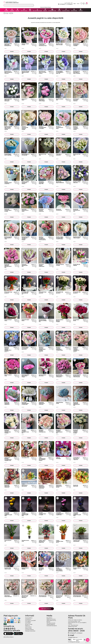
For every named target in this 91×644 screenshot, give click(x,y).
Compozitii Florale (52, 11)
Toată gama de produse (30, 631)
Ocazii (30, 11)
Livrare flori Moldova (29, 630)
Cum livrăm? (28, 623)
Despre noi (27, 626)
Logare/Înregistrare (51, 624)
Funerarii (81, 11)
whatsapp (71, 642)
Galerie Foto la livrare (51, 619)
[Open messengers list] (88, 640)
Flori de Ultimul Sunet (37, 11)
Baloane (45, 11)
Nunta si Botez (74, 11)
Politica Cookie (28, 628)
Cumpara (12, 51)
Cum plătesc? (28, 622)
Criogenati (12, 11)
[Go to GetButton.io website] (88, 643)
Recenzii (48, 622)
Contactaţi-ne (28, 619)
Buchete (17, 11)
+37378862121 (62, 4)
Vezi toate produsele (46, 609)
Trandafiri (6, 11)
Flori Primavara (24, 11)
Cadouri (59, 11)
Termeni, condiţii (29, 624)
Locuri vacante (28, 627)
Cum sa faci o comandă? (30, 621)
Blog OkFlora (49, 618)
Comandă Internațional (52, 626)
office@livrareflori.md (73, 637)
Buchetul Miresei (66, 11)
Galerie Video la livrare (51, 621)
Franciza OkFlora (29, 618)
